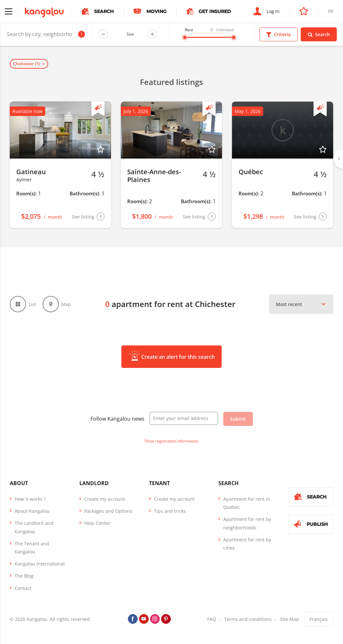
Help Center (97, 523)
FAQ (212, 619)
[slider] (185, 37)
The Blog (24, 576)
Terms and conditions (248, 619)
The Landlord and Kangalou (34, 527)
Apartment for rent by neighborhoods (247, 523)
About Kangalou (32, 511)
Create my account (105, 499)
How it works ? (30, 499)
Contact (23, 588)
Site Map (289, 619)
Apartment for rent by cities (247, 544)
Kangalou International (40, 564)
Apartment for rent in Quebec (247, 503)
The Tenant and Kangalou (32, 548)
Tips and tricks (170, 511)
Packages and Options (108, 511)
